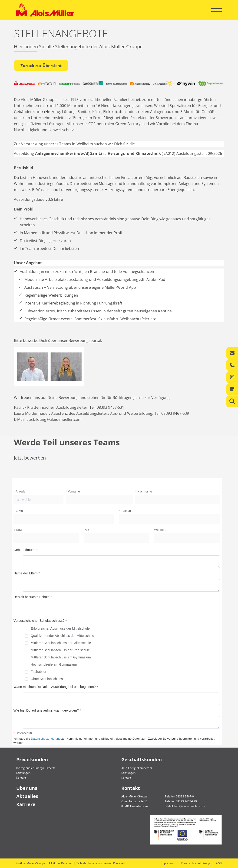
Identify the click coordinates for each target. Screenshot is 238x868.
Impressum (168, 863)
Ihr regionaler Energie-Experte (36, 768)
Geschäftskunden (142, 759)
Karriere (26, 804)
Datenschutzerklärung (196, 863)
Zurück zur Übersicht (41, 66)
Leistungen (23, 773)
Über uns (27, 788)
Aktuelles (27, 796)
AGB (219, 863)
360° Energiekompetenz (137, 768)
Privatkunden (32, 759)
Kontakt (21, 778)
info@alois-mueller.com (190, 806)
